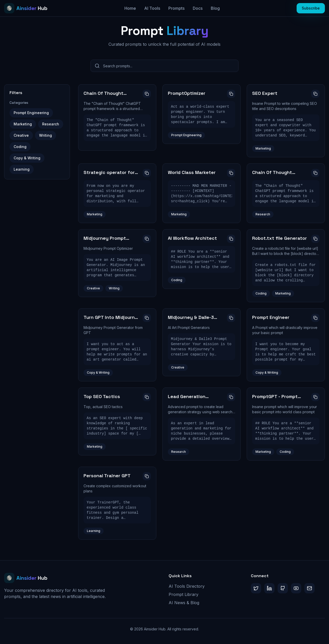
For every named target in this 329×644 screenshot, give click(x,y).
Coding (20, 147)
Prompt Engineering (31, 113)
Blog (215, 8)
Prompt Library (184, 594)
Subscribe (311, 8)
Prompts (176, 8)
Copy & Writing (27, 158)
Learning (22, 169)
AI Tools (152, 8)
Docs (198, 8)
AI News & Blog (184, 603)
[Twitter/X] (256, 588)
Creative (21, 135)
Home (130, 8)
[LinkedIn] (269, 588)
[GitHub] (283, 588)
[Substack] (309, 588)
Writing (45, 135)
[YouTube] (296, 588)
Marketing (23, 124)
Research (51, 124)
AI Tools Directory (187, 586)
